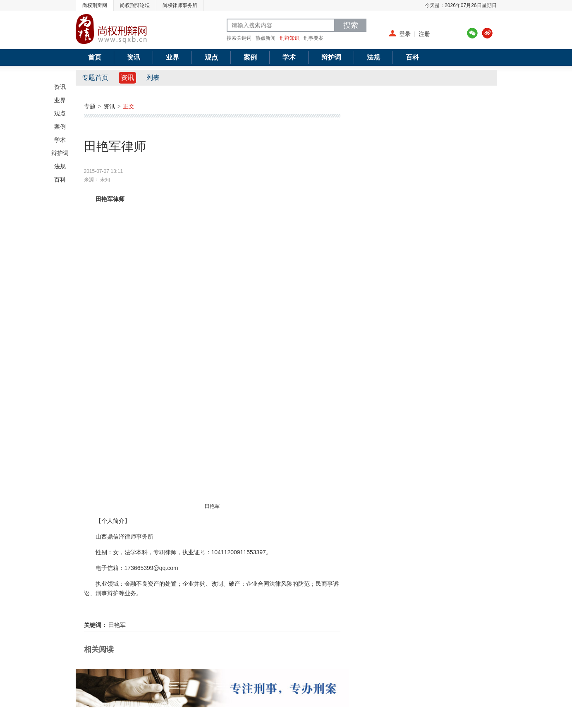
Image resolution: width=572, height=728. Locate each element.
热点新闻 (266, 38)
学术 (60, 140)
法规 (60, 166)
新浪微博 (487, 33)
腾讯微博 (472, 33)
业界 (60, 100)
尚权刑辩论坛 (135, 5)
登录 (405, 34)
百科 (60, 180)
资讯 (60, 87)
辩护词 (60, 153)
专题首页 (95, 78)
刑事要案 (314, 38)
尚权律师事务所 (180, 5)
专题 (90, 106)
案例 (60, 127)
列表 (153, 78)
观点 (60, 113)
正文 (129, 106)
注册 (424, 34)
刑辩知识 (290, 38)
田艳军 (117, 625)
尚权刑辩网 (95, 5)
